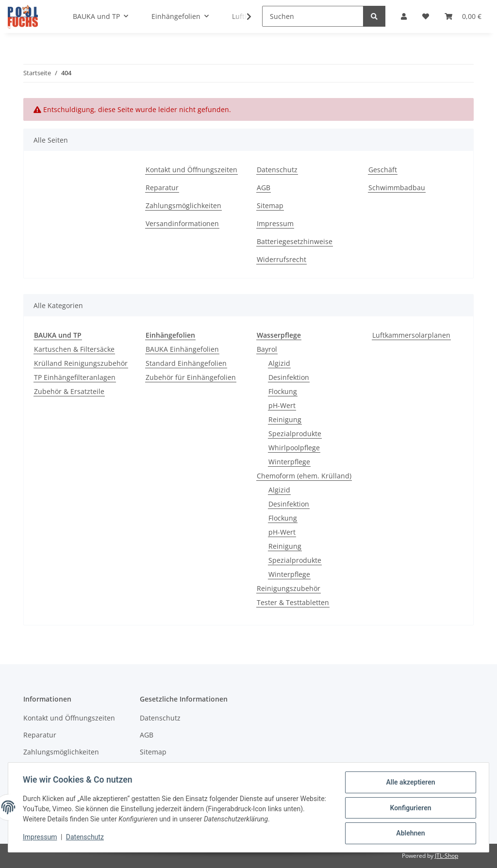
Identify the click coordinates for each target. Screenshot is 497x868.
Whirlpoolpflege (294, 448)
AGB (264, 188)
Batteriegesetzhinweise (295, 241)
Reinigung (285, 419)
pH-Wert (282, 405)
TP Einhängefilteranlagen (75, 377)
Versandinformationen (182, 223)
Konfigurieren (409, 808)
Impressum (275, 223)
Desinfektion (289, 377)
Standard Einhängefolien (186, 363)
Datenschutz (277, 170)
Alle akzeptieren (409, 783)
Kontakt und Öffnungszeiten (191, 170)
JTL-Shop (447, 856)
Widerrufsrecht (282, 259)
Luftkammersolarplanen (411, 335)
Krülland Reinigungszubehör (81, 363)
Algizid (279, 363)
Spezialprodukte (295, 434)
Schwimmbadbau (397, 188)
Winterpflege (289, 462)
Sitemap (270, 205)
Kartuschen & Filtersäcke (74, 349)
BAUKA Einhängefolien (182, 349)
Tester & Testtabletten (293, 602)
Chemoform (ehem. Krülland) (304, 476)
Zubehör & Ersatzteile (69, 391)
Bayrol (267, 349)
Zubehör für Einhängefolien (191, 377)
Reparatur (162, 188)
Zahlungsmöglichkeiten (183, 205)
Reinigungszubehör (289, 588)
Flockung (283, 391)
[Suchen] (313, 16)
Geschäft (383, 170)
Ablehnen (409, 834)
